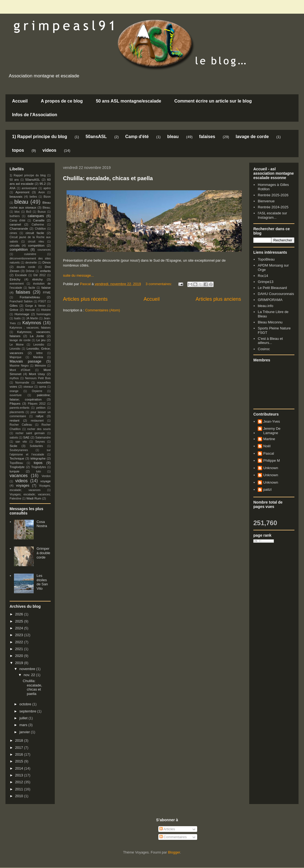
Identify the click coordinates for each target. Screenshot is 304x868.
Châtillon (40, 229)
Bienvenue (266, 201)
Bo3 (29, 212)
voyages (23, 485)
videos (49, 150)
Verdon (46, 476)
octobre (26, 704)
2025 (20, 621)
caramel (15, 224)
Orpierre (37, 391)
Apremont (23, 192)
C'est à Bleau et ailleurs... (270, 341)
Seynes (40, 442)
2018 (20, 740)
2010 (20, 796)
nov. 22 (30, 675)
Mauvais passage (25, 361)
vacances (19, 476)
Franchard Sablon (21, 301)
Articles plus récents (85, 299)
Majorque (15, 357)
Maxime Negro (19, 366)
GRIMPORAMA (270, 300)
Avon (42, 192)
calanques (36, 216)
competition (36, 245)
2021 (20, 649)
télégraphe (38, 458)
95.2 (43, 184)
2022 (20, 642)
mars (24, 725)
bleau (173, 137)
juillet (24, 718)
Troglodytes (39, 467)
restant (15, 420)
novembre (28, 669)
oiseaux (28, 387)
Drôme (30, 271)
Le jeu (41, 340)
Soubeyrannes (19, 450)
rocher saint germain (30, 433)
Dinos (47, 262)
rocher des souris (39, 429)
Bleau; (47, 208)
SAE (26, 437)
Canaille (39, 220)
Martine (269, 439)
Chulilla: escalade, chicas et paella (108, 178)
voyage (45, 481)
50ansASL (96, 137)
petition (41, 408)
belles (33, 197)
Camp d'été (137, 137)
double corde (26, 267)
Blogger (174, 852)
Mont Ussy (37, 374)
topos (18, 150)
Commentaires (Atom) (103, 310)
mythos (14, 378)
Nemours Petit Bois (38, 378)
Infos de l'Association (35, 115)
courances (44, 250)
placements (17, 412)
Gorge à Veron (35, 306)
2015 (20, 761)
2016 (20, 754)
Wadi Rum (34, 498)
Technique (17, 458)
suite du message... (78, 275)
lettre (40, 353)
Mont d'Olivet (20, 370)
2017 (20, 748)
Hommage (22, 314)
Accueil (20, 101)
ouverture (16, 395)
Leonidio (39, 345)
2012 (20, 782)
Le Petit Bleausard (272, 288)
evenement (17, 284)
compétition (19, 249)
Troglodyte (17, 467)
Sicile (13, 446)
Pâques (15, 403)
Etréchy (15, 279)
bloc (17, 212)
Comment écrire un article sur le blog (213, 101)
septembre (28, 711)
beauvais (16, 196)
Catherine (38, 225)
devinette (31, 263)
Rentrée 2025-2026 (273, 195)
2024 (20, 628)
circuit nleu (36, 242)
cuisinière (30, 254)
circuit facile (35, 233)
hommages (44, 314)
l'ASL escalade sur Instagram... (272, 215)
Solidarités (37, 446)
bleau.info (265, 306)
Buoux (41, 212)
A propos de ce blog (62, 101)
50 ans (14, 180)
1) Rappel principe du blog (40, 137)
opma (42, 387)
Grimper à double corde (43, 553)
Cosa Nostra (42, 524)
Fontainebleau (30, 297)
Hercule (30, 310)
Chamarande (19, 228)
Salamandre (43, 438)
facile (32, 288)
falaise (46, 287)
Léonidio (15, 349)
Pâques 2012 (37, 404)
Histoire (46, 310)
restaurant (37, 421)
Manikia (38, 357)
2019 (20, 663)
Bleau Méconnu (270, 322)
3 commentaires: (159, 284)
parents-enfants (19, 408)
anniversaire (29, 188)
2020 (20, 656)
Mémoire (40, 366)
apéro (47, 188)
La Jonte (37, 336)
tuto (38, 471)
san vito (21, 442)
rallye (40, 416)
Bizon (47, 197)
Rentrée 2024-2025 (273, 207)
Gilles (14, 306)
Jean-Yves (272, 421)
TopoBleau (16, 463)
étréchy (38, 279)
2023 (20, 635)
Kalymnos (32, 323)
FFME (47, 293)
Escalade (21, 275)
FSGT (42, 301)
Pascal (269, 453)
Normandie (22, 383)
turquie (15, 471)
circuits (15, 245)
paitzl (267, 489)
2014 (20, 768)
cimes (13, 233)
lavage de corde (252, 137)
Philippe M (272, 461)
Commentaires (173, 837)
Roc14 (263, 276)
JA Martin (32, 318)
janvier (25, 732)
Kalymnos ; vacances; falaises (30, 328)
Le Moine (17, 345)
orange (14, 391)
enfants (45, 271)
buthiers (15, 216)
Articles (167, 829)
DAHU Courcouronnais (276, 294)
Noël (267, 446)
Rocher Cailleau (21, 425)
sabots (14, 438)
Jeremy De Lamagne (272, 431)
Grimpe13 (266, 282)
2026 (20, 614)
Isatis (17, 318)
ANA (12, 188)
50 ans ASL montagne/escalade (128, 101)
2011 (20, 789)
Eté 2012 (39, 275)
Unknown (271, 468)
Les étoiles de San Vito (42, 582)
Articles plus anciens (218, 299)
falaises (207, 137)
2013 (20, 775)
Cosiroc (264, 349)
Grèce (14, 310)
